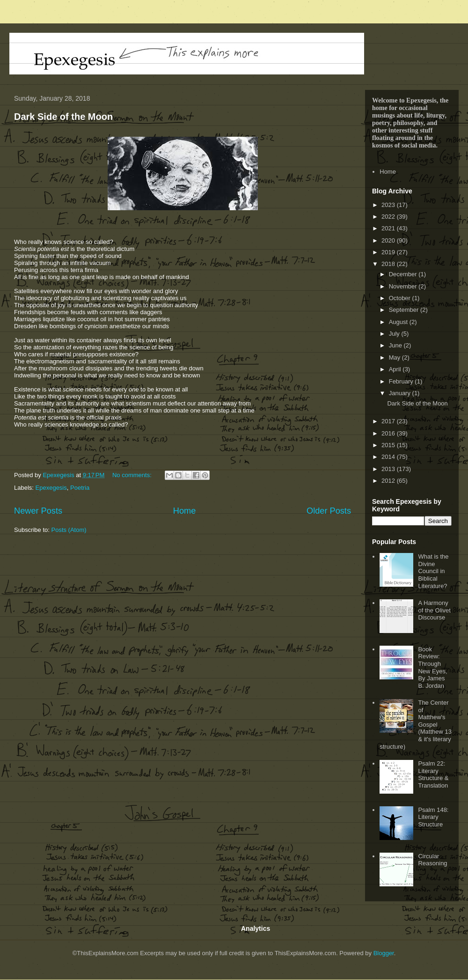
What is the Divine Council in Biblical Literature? (433, 571)
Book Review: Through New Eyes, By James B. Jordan (432, 667)
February (402, 381)
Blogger (384, 953)
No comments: (133, 475)
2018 (389, 264)
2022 (389, 217)
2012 (389, 481)
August (399, 322)
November (404, 286)
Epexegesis (51, 488)
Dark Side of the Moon (63, 117)
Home (185, 511)
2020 (389, 240)
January (401, 393)
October (401, 298)
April (396, 369)
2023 (389, 205)
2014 (389, 457)
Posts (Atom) (69, 530)
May (395, 357)
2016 (389, 433)
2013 (389, 469)
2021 (389, 228)
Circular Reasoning (432, 860)
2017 (389, 421)
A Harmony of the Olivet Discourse (434, 610)
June (396, 345)
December (404, 274)
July (395, 334)
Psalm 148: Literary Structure (433, 817)
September (405, 310)
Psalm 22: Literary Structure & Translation (433, 774)
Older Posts (329, 511)
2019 (389, 252)
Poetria (80, 488)
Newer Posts (38, 511)
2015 (389, 445)
